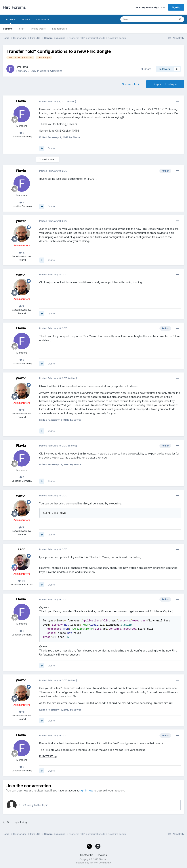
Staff (22, 29)
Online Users (38, 29)
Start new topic (131, 84)
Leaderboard (60, 29)
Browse (11, 21)
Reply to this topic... (37, 805)
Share (146, 69)
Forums (8, 29)
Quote (51, 148)
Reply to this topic (165, 84)
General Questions (51, 71)
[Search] (139, 19)
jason (21, 549)
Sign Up (176, 7)
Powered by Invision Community (93, 863)
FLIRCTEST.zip (48, 756)
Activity (26, 19)
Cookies (102, 855)
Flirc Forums (14, 7)
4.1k (22, 581)
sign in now (86, 790)
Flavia (24, 67)
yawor (21, 221)
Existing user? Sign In (150, 7)
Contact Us (87, 855)
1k (22, 253)
